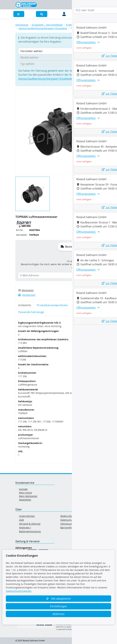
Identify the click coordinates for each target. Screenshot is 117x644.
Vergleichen (27, 295)
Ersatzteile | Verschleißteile (47, 25)
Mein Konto (25, 493)
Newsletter (25, 500)
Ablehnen (58, 614)
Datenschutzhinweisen (19, 591)
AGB (21, 520)
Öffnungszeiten (88, 42)
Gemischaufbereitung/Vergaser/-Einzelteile (43, 28)
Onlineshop (22, 25)
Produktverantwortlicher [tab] (52, 305)
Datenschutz (67, 520)
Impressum (67, 524)
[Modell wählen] (58, 57)
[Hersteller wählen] (58, 51)
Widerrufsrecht (69, 516)
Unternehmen (27, 516)
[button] (42, 14)
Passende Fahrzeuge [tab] (31, 312)
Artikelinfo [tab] (25, 305)
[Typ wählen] (58, 64)
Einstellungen (58, 606)
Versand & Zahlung (30, 524)
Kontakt (23, 489)
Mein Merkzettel (28, 496)
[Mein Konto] (64, 14)
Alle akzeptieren (59, 599)
